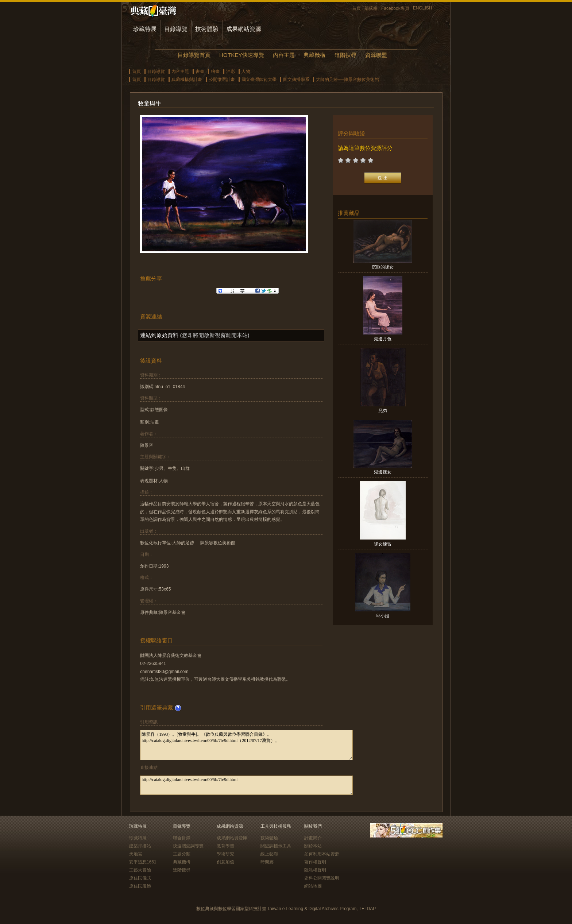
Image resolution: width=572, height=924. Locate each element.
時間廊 (267, 862)
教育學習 (225, 846)
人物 (246, 71)
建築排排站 (140, 846)
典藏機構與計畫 (187, 80)
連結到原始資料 (159, 335)
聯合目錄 (182, 838)
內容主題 (284, 55)
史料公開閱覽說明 (322, 878)
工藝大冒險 (140, 870)
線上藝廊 (269, 854)
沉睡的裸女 (383, 267)
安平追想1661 (143, 862)
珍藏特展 (145, 29)
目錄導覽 (176, 29)
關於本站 (313, 846)
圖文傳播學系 (296, 80)
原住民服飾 (140, 886)
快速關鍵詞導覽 (188, 846)
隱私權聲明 (315, 870)
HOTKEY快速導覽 (241, 55)
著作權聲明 (315, 862)
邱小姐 (383, 616)
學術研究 (225, 854)
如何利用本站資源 (322, 854)
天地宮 (136, 854)
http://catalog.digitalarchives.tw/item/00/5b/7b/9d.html (246, 785)
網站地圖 (313, 886)
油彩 (231, 71)
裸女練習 (383, 544)
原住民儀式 (140, 878)
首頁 (356, 8)
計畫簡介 (313, 838)
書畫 (200, 71)
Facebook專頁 (395, 8)
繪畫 (215, 71)
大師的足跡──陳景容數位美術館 (347, 80)
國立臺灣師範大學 (259, 80)
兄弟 (383, 411)
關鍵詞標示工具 (276, 846)
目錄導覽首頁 (194, 55)
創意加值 (225, 862)
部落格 (371, 8)
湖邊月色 (383, 339)
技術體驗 (207, 29)
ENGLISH (423, 8)
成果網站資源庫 (232, 838)
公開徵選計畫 (222, 80)
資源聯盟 (376, 55)
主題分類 (182, 854)
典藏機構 (314, 55)
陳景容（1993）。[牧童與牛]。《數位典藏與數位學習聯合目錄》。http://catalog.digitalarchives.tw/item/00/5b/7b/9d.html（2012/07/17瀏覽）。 (246, 745)
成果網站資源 (244, 29)
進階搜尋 (345, 55)
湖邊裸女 (383, 472)
